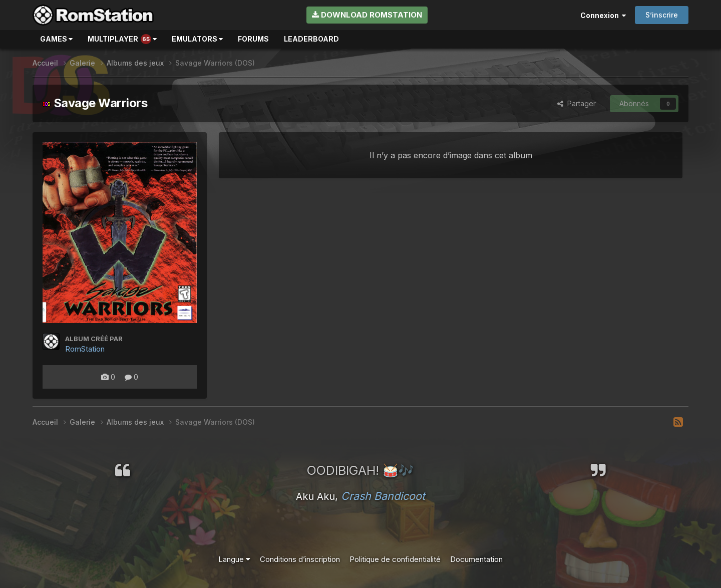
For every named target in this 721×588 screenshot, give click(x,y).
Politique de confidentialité (395, 559)
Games (56, 39)
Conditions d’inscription (300, 559)
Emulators (197, 39)
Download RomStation (367, 15)
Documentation (476, 559)
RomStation (85, 349)
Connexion (603, 15)
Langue (234, 559)
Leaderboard (311, 39)
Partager (577, 103)
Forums (253, 39)
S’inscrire (662, 15)
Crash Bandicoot (383, 496)
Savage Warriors (95, 103)
